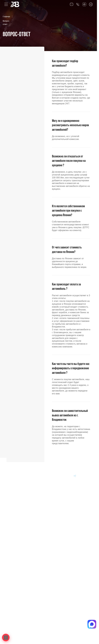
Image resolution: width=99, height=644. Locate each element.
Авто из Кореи (13, 514)
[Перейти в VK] (55, 476)
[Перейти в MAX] (62, 476)
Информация (13, 539)
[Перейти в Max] (84, 4)
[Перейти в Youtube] (81, 476)
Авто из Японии (14, 520)
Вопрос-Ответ (13, 546)
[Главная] (11, 476)
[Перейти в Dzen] (68, 476)
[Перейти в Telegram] (91, 4)
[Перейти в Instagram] (88, 476)
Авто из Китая (13, 526)
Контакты (11, 558)
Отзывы (10, 552)
